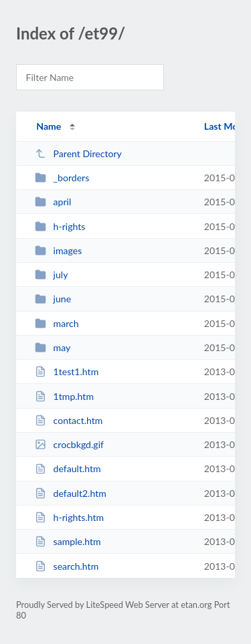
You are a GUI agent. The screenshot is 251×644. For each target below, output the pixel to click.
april (53, 202)
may (53, 347)
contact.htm (69, 420)
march (57, 323)
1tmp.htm (64, 396)
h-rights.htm (69, 517)
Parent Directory (78, 153)
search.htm (67, 566)
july (51, 275)
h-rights (60, 226)
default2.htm (71, 493)
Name (49, 126)
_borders (62, 178)
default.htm (68, 468)
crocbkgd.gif (69, 444)
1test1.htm (67, 371)
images (58, 250)
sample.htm (68, 541)
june (53, 299)
